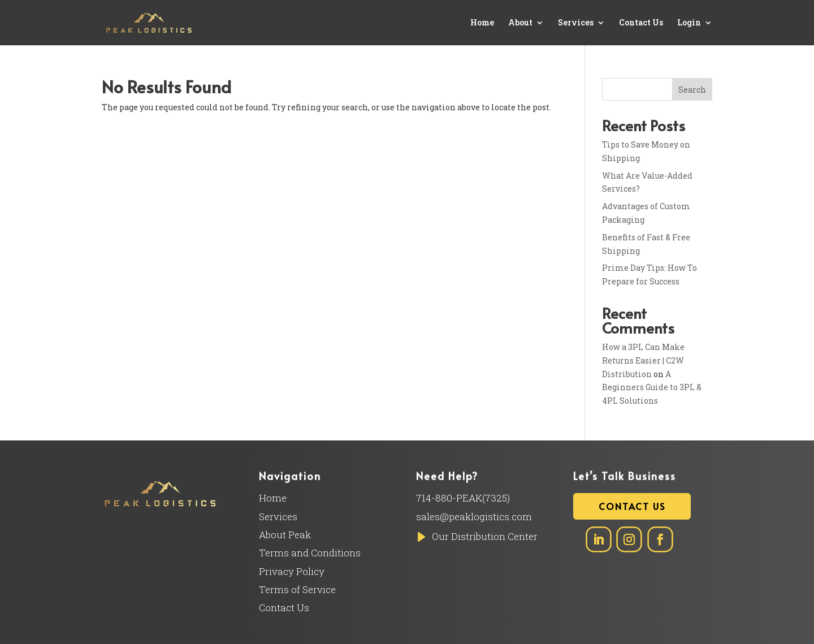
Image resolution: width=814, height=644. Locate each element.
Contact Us (641, 23)
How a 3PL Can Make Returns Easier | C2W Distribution (643, 360)
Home (482, 23)
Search (692, 90)
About (520, 23)
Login (689, 23)
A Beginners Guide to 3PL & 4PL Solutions (652, 388)
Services (576, 23)
